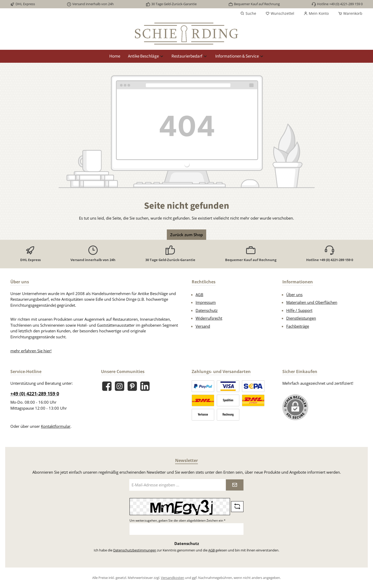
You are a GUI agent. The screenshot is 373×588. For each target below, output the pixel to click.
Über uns (294, 295)
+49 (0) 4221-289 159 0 (35, 394)
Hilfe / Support (299, 310)
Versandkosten (173, 578)
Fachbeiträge (298, 326)
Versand (203, 326)
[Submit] (235, 485)
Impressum (206, 302)
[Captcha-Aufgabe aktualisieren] (237, 507)
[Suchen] (248, 13)
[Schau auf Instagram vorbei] (120, 386)
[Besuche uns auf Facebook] (107, 386)
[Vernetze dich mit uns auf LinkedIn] (145, 386)
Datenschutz (207, 310)
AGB (199, 295)
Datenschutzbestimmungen (135, 550)
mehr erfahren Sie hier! (31, 351)
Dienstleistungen (301, 318)
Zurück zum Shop (187, 235)
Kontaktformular (56, 426)
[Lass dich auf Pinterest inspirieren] (132, 386)
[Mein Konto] (316, 13)
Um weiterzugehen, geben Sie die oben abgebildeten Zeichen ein (178, 520)
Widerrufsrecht (209, 318)
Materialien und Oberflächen (312, 302)
